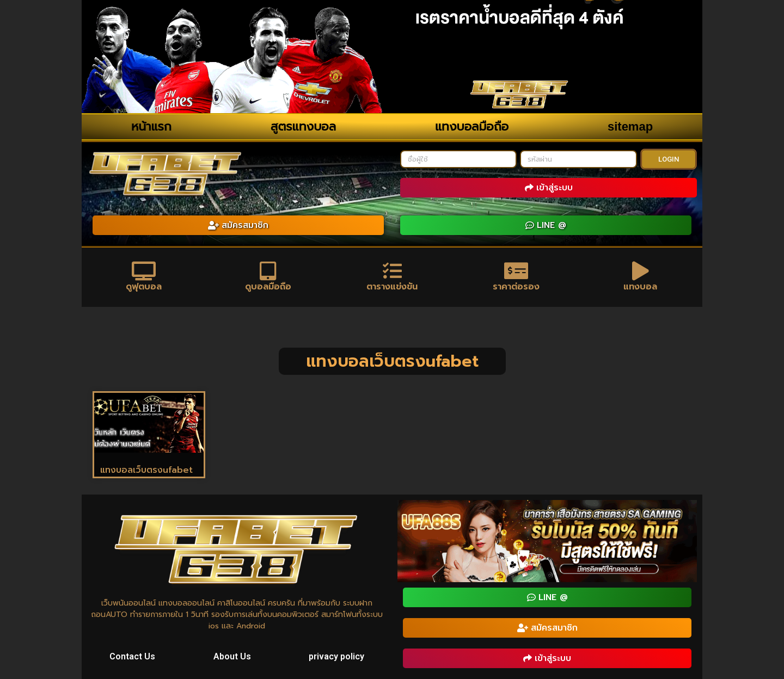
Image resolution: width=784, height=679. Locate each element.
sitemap (630, 126)
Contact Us (132, 656)
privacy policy (336, 656)
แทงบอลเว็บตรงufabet (146, 470)
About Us (232, 656)
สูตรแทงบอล (303, 126)
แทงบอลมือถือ (472, 126)
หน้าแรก (151, 126)
